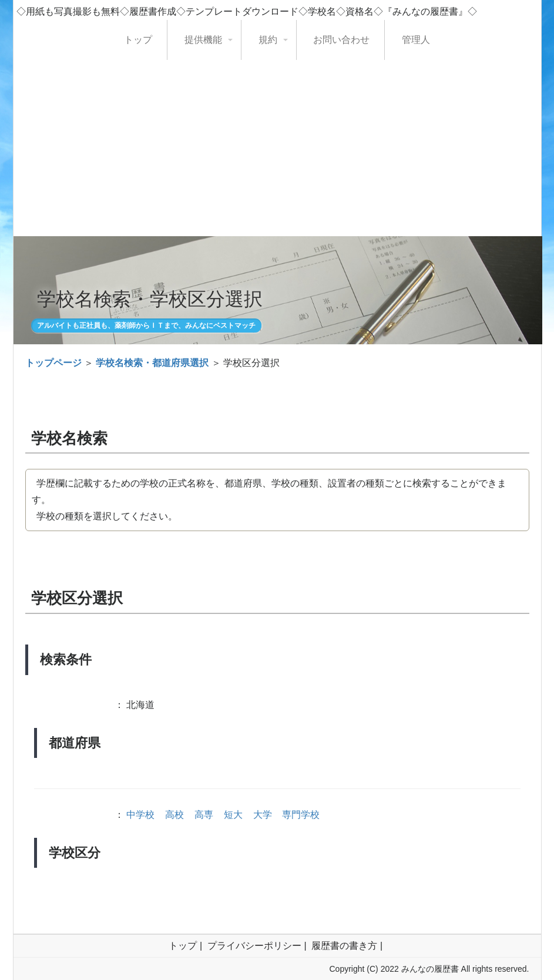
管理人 (416, 40)
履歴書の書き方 (344, 946)
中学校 (140, 815)
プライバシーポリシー (254, 946)
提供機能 (203, 40)
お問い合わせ (341, 40)
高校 (174, 815)
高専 (204, 815)
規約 (268, 40)
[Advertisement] (277, 148)
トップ (138, 40)
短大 (233, 815)
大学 (263, 815)
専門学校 (301, 815)
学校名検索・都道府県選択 (152, 363)
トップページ (53, 363)
